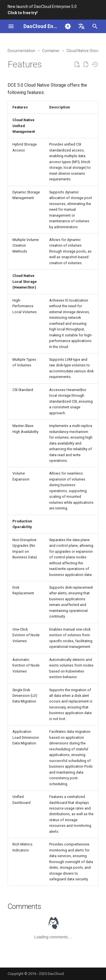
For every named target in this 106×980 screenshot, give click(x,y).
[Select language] (81, 26)
